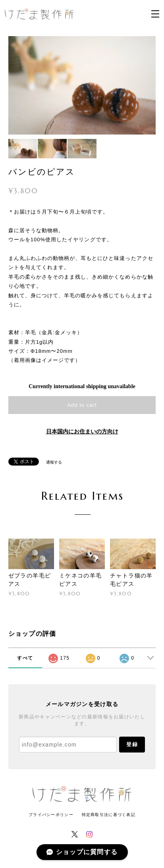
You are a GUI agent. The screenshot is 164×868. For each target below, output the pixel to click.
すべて (25, 658)
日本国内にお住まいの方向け (82, 432)
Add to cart (82, 405)
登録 (132, 744)
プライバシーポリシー (51, 815)
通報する (54, 462)
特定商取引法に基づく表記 (109, 815)
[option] (82, 85)
